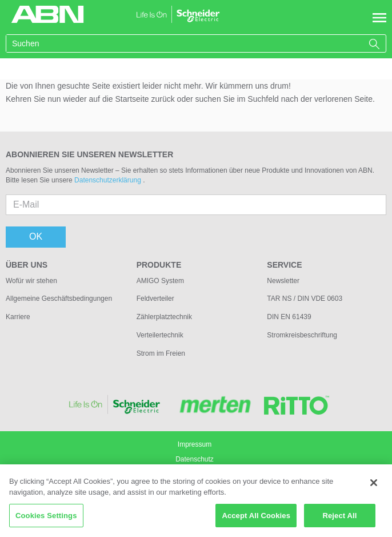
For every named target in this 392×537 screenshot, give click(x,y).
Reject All (339, 520)
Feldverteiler (155, 299)
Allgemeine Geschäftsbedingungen (59, 299)
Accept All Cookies (256, 520)
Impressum (195, 444)
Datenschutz (195, 459)
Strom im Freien (161, 353)
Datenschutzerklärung (109, 180)
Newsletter (283, 281)
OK (36, 236)
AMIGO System (160, 281)
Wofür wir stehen (31, 281)
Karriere (18, 317)
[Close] (374, 487)
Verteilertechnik (160, 335)
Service (284, 265)
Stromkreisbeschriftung (302, 335)
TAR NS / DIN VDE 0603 (305, 299)
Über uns (27, 265)
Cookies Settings (46, 520)
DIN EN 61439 (289, 317)
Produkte (159, 265)
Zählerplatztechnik (164, 317)
